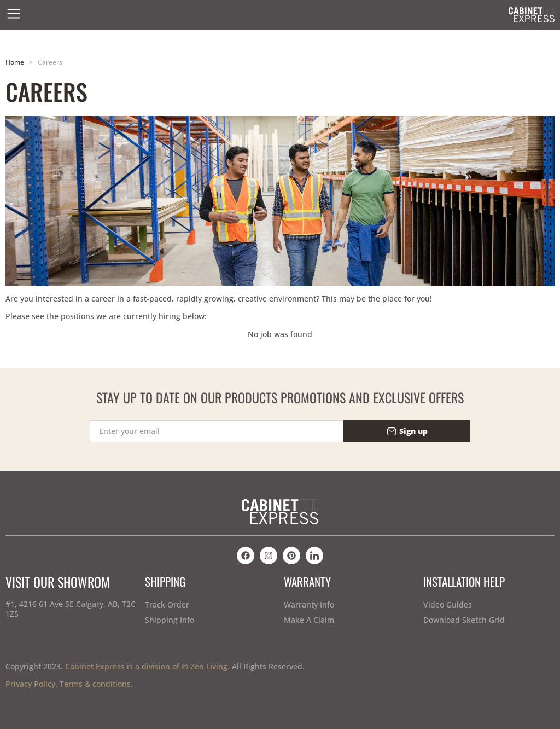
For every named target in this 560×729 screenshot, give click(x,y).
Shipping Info (170, 620)
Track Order (167, 604)
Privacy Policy (30, 684)
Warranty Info (309, 604)
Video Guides (448, 604)
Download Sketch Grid (464, 620)
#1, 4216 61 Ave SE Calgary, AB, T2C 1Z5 (71, 609)
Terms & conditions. (96, 684)
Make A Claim (309, 620)
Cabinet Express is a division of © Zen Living (146, 666)
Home (15, 62)
